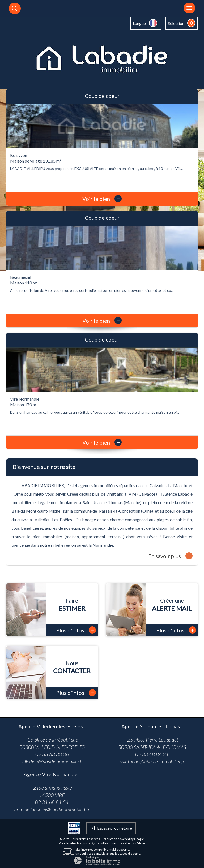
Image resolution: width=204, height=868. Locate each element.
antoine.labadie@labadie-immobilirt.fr (52, 809)
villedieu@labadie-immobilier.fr (52, 761)
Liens (130, 843)
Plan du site (67, 843)
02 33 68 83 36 (52, 754)
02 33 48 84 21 (152, 754)
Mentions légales (89, 843)
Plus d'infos (76, 630)
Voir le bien (102, 199)
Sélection (176, 23)
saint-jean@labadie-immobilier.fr (152, 761)
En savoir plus (170, 556)
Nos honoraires (114, 843)
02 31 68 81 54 (52, 802)
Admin (141, 843)
